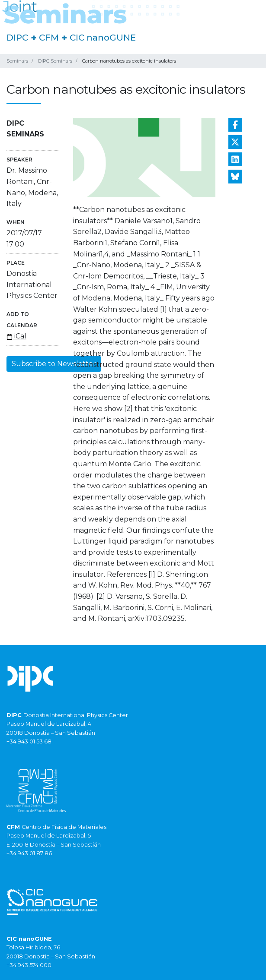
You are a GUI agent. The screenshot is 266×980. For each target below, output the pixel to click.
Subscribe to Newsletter (54, 364)
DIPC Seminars (55, 61)
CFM (49, 38)
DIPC (17, 38)
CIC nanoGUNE (103, 38)
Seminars (17, 61)
